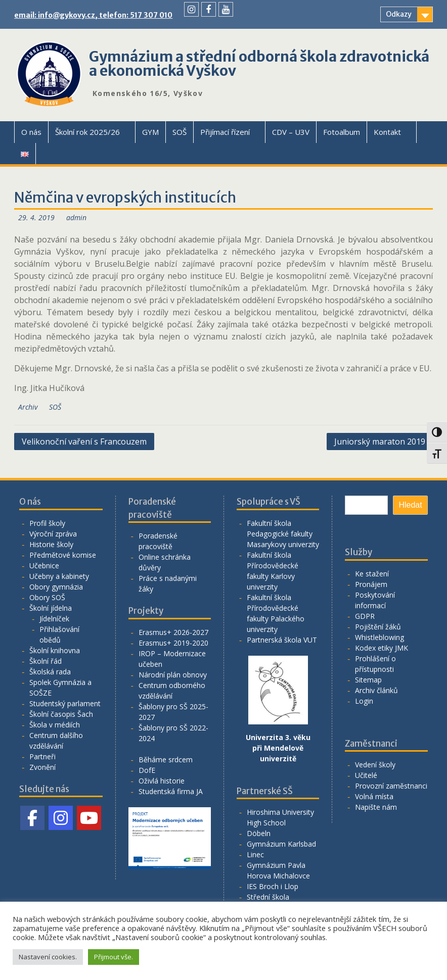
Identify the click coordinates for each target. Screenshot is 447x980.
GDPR (365, 616)
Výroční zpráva (53, 534)
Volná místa (374, 796)
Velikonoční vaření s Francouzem (84, 442)
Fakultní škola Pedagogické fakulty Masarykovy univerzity (283, 534)
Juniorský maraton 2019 (380, 442)
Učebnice (44, 566)
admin (76, 217)
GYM (150, 132)
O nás (31, 132)
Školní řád (46, 661)
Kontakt (387, 132)
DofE (147, 770)
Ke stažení (372, 574)
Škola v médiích (55, 725)
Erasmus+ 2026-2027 (173, 632)
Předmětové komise (63, 555)
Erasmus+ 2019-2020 (173, 643)
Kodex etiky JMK (382, 648)
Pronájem (371, 584)
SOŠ (180, 132)
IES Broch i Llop (273, 886)
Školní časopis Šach (61, 714)
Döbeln (259, 833)
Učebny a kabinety (59, 576)
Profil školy (47, 523)
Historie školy (51, 544)
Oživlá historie (162, 781)
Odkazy (399, 14)
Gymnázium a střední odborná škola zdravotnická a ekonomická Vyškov (259, 64)
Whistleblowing (379, 637)
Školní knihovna (55, 650)
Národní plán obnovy (173, 675)
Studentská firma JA (171, 791)
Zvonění (42, 767)
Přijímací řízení (225, 132)
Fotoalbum (342, 132)
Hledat (410, 505)
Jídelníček (54, 619)
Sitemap (368, 680)
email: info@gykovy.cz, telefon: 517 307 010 (93, 15)
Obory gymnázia (56, 587)
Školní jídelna (51, 608)
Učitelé (366, 775)
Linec (255, 854)
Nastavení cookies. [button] (48, 957)
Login (364, 701)
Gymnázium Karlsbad (281, 844)
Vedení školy (375, 765)
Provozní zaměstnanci (391, 786)
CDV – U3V (291, 132)
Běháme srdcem (166, 759)
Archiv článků (376, 690)
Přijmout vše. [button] (114, 957)
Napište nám (376, 807)
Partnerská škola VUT (282, 640)
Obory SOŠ (47, 597)
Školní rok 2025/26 (87, 132)
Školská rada (50, 672)
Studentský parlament (65, 703)
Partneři (42, 756)
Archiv (28, 407)
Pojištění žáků (378, 627)
